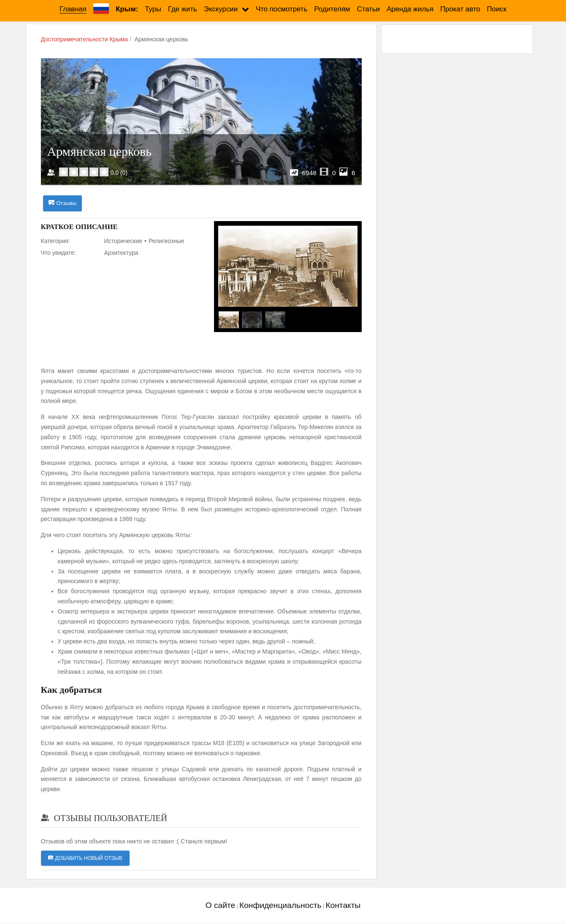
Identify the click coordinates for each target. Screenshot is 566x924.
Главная (73, 9)
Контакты (343, 906)
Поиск (497, 9)
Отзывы (63, 203)
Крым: (127, 9)
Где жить (183, 9)
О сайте (220, 906)
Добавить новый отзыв (85, 859)
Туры (153, 9)
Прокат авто (460, 9)
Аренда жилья (410, 9)
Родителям (332, 9)
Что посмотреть (282, 9)
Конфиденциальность (280, 906)
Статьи (368, 9)
